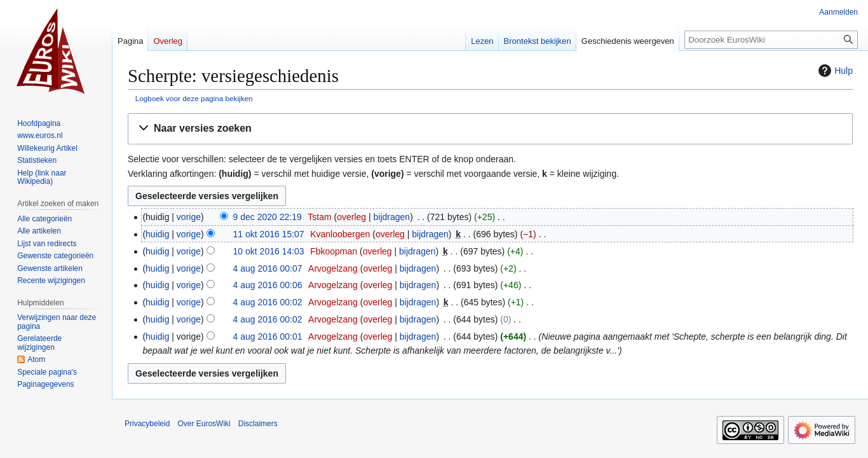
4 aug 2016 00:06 (268, 285)
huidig (157, 234)
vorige (189, 217)
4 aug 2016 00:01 (268, 337)
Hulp (834, 71)
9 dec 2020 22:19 (268, 217)
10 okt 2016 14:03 (269, 251)
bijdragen (392, 217)
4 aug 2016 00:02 (268, 302)
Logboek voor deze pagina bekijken (194, 98)
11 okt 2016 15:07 (269, 234)
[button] (490, 129)
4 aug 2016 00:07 (268, 268)
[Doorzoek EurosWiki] (771, 40)
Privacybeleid (147, 424)
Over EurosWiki (204, 424)
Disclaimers (258, 424)
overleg (351, 217)
